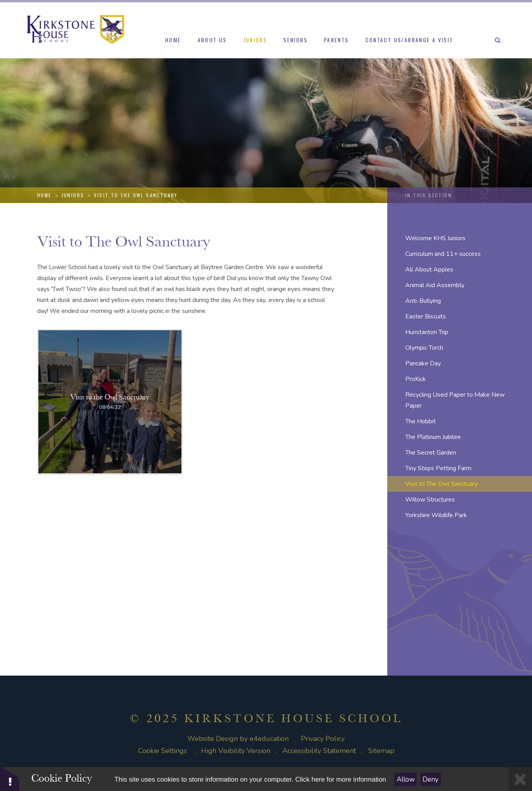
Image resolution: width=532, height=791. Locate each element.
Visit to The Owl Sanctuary (136, 195)
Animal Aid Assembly (435, 285)
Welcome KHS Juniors (435, 238)
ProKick (416, 379)
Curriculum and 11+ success (443, 254)
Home (44, 195)
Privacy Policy (323, 739)
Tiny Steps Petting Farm (438, 468)
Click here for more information (341, 779)
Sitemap (381, 751)
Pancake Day (423, 363)
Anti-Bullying (423, 301)
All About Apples (429, 270)
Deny (430, 779)
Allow (406, 779)
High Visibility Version (236, 751)
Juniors (73, 195)
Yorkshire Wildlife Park (436, 515)
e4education (269, 739)
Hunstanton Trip (427, 332)
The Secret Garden (431, 453)
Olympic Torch (424, 348)
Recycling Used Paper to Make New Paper (455, 400)
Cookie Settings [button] (163, 751)
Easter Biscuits (426, 316)
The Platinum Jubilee (433, 437)
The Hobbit (421, 421)
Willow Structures (430, 500)
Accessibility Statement (319, 751)
